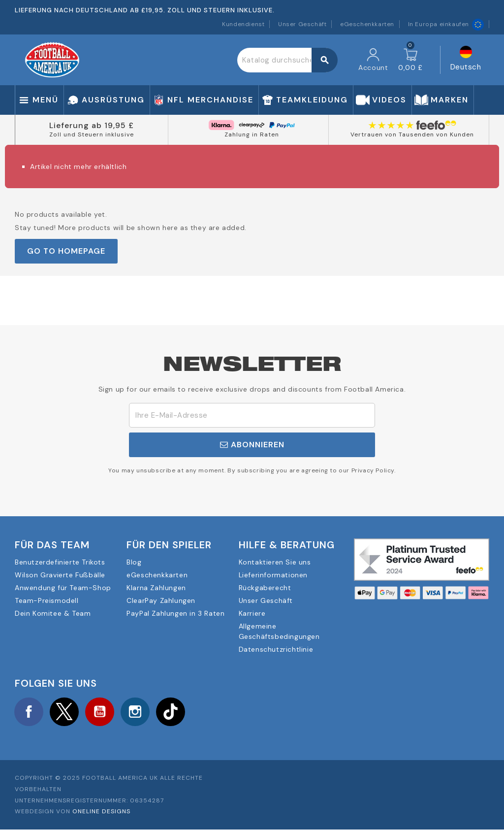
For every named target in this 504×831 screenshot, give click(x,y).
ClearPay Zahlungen (161, 600)
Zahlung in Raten (252, 134)
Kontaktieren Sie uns (275, 562)
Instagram (140, 712)
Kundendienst (243, 24)
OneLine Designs (101, 813)
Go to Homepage (66, 251)
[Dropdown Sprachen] (466, 60)
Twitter (66, 712)
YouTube (103, 712)
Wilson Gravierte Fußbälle (60, 575)
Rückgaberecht (265, 588)
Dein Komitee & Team (53, 613)
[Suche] (287, 60)
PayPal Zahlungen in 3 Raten (175, 613)
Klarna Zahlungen (156, 588)
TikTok (176, 712)
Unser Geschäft (302, 24)
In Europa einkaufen (446, 24)
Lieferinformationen (273, 575)
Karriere (252, 613)
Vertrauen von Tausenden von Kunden (412, 134)
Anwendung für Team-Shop (63, 588)
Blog (134, 562)
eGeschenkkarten (367, 24)
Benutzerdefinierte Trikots (60, 562)
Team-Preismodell (47, 600)
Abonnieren (252, 445)
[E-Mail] (252, 415)
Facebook (30, 712)
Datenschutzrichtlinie (276, 649)
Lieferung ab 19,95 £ (92, 125)
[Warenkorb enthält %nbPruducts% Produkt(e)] (410, 60)
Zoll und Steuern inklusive (92, 134)
